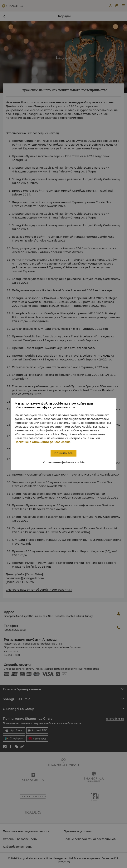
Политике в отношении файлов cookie (43, 442)
